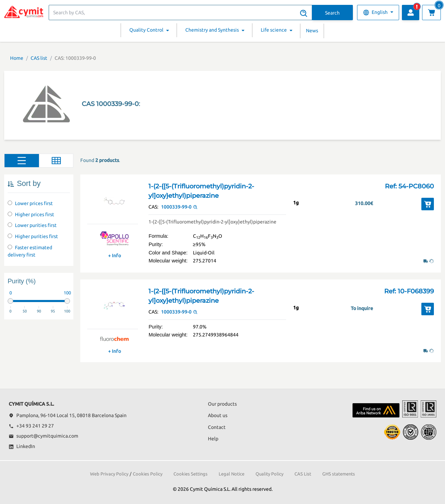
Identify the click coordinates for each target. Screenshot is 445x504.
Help (213, 439)
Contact (217, 427)
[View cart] (431, 13)
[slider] (10, 301)
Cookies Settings (191, 474)
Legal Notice (232, 474)
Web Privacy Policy (109, 474)
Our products (222, 404)
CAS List (303, 474)
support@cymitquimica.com (43, 436)
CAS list (39, 58)
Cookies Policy (148, 474)
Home (17, 58)
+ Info (115, 255)
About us (218, 415)
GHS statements (339, 474)
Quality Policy (269, 474)
